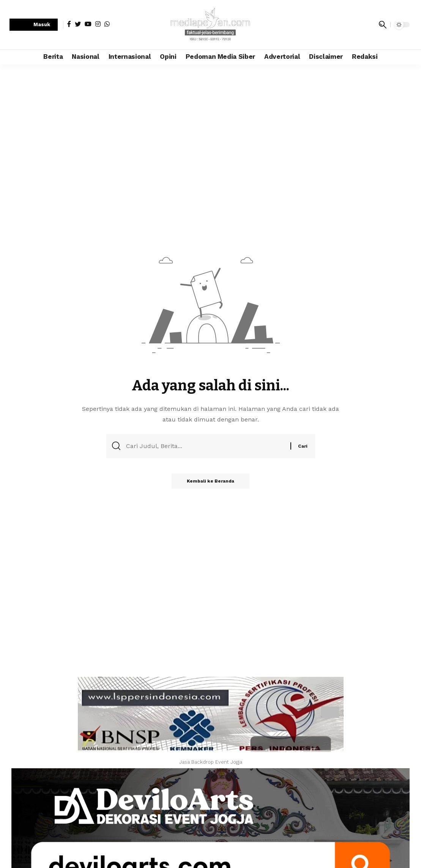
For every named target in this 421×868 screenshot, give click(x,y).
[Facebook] (69, 24)
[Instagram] (98, 24)
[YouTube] (88, 24)
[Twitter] (78, 24)
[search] (383, 25)
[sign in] (34, 25)
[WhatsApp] (107, 24)
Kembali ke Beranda (210, 481)
